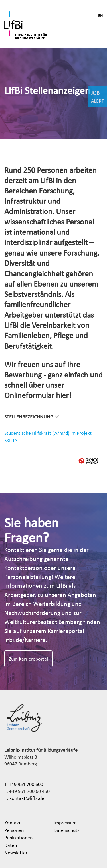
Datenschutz (66, 830)
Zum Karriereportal (28, 659)
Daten (11, 845)
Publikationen (18, 837)
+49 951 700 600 (26, 784)
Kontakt (12, 823)
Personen (14, 830)
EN (100, 16)
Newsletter (16, 852)
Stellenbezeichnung (32, 417)
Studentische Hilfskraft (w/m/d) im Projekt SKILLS (48, 437)
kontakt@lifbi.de (27, 798)
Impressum (65, 823)
